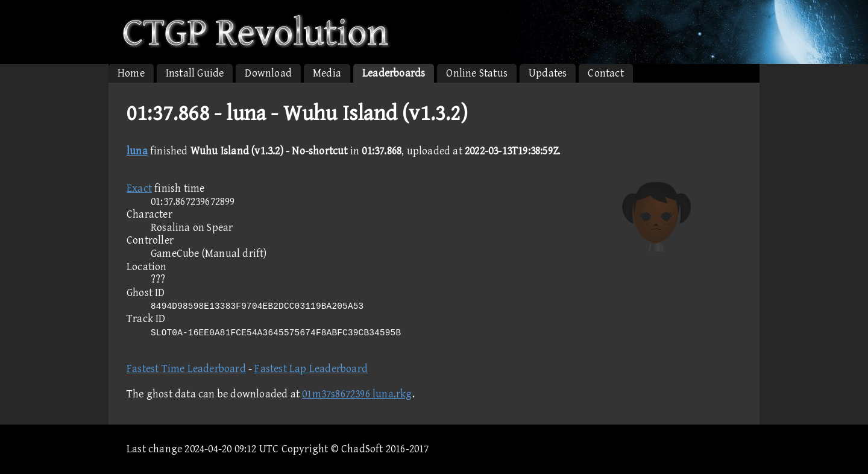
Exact (139, 188)
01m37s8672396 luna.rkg (357, 394)
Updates (548, 73)
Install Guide (195, 73)
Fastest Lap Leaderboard (311, 369)
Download (268, 73)
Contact (605, 73)
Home (131, 73)
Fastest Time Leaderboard (186, 369)
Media (327, 73)
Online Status (477, 73)
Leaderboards (394, 73)
